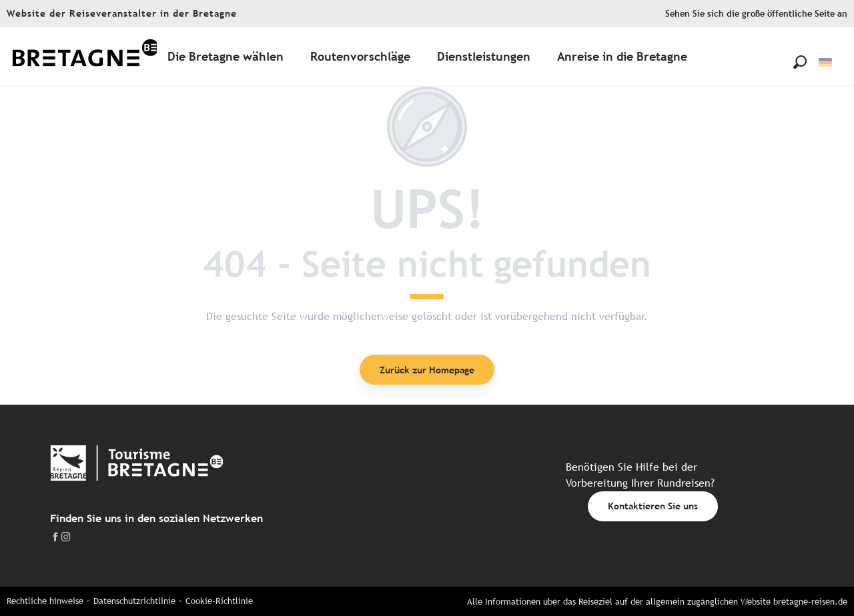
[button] (800, 62)
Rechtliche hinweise (45, 601)
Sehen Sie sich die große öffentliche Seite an (756, 14)
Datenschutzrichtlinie (134, 601)
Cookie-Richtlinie (219, 601)
